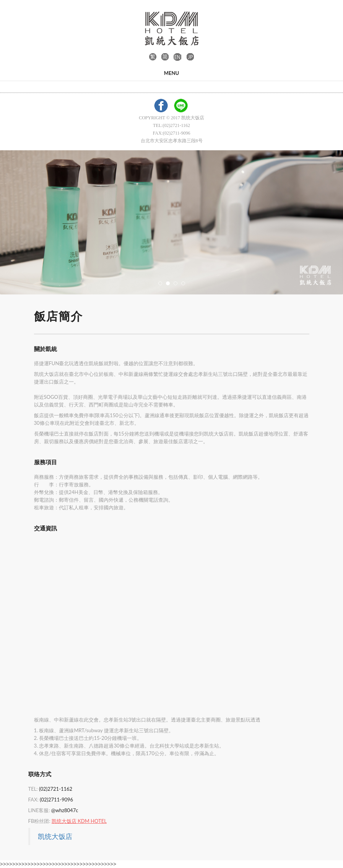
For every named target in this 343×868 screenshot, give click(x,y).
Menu (171, 73)
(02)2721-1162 (56, 789)
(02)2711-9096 (56, 800)
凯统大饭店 (55, 836)
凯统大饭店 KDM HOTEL (79, 821)
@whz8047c (65, 810)
